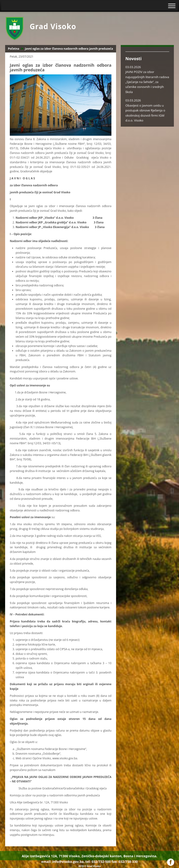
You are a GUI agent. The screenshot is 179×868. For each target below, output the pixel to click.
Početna (14, 49)
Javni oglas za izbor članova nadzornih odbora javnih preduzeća (69, 49)
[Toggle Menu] (172, 6)
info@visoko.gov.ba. (68, 862)
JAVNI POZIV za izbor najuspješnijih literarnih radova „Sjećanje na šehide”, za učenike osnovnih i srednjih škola (147, 82)
